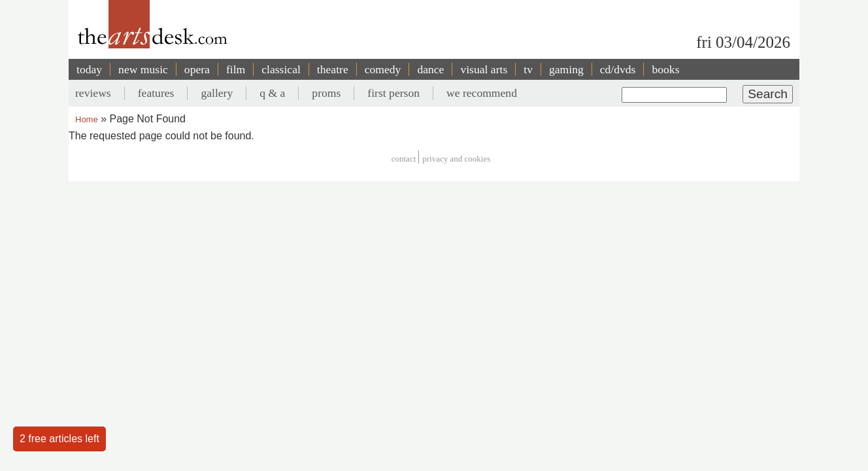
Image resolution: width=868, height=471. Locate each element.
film (236, 69)
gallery (217, 93)
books (665, 69)
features (156, 93)
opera (197, 69)
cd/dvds (618, 69)
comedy (383, 69)
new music (143, 69)
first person (393, 93)
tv (528, 69)
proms (326, 93)
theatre (333, 69)
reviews (93, 93)
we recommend (482, 93)
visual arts (484, 69)
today (89, 69)
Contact (404, 159)
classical (281, 69)
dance (430, 69)
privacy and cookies (456, 159)
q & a (272, 93)
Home (87, 119)
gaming (566, 69)
